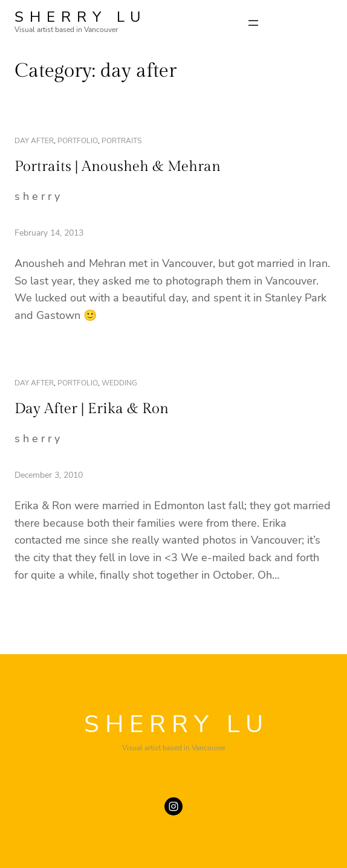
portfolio (78, 141)
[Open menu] (253, 23)
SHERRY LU (80, 17)
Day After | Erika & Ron (92, 409)
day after (34, 141)
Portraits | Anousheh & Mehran (118, 167)
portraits (122, 141)
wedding (119, 383)
